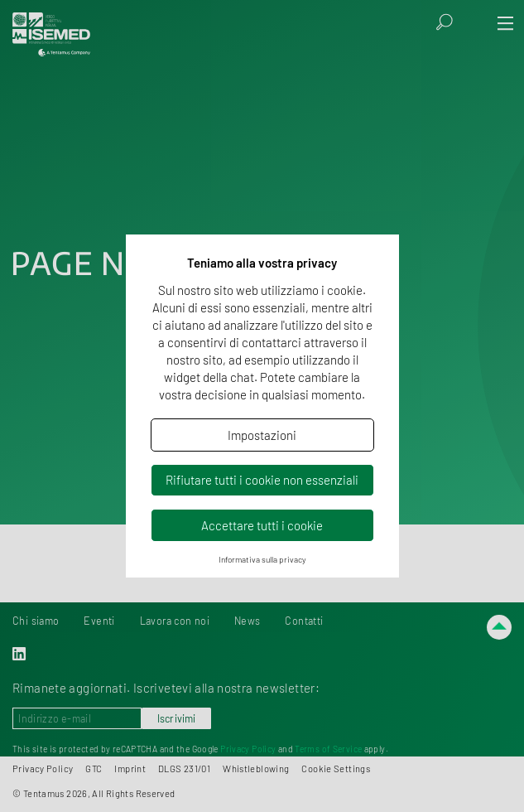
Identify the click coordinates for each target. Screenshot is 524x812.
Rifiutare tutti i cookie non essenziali (262, 480)
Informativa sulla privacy (262, 559)
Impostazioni (262, 435)
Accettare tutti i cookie (262, 525)
